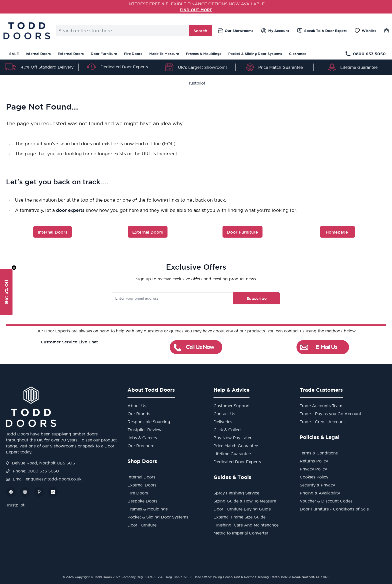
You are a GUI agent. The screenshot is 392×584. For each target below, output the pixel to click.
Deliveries (223, 422)
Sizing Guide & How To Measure (245, 501)
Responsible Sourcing (149, 422)
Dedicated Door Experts (124, 67)
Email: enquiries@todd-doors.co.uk (44, 479)
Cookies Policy (314, 477)
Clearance (298, 54)
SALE (14, 54)
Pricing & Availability (320, 493)
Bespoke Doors (142, 501)
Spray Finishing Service (236, 493)
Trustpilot (196, 83)
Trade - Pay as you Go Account (330, 414)
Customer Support (232, 406)
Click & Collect (228, 430)
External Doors (71, 54)
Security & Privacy (317, 485)
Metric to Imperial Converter (241, 533)
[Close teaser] (14, 268)
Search (200, 31)
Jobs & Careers (142, 438)
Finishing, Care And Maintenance (246, 525)
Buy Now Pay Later (232, 438)
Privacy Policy (313, 469)
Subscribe (249, 298)
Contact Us (224, 414)
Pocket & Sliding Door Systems (255, 54)
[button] (6, 292)
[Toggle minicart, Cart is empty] (386, 31)
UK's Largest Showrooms (203, 67)
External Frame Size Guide (239, 517)
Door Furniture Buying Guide (242, 509)
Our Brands (139, 414)
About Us (137, 406)
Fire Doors (133, 54)
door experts (70, 210)
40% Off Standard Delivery (47, 67)
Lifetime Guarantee (359, 67)
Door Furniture (104, 54)
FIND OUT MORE (196, 10)
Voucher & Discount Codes (326, 501)
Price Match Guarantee (280, 67)
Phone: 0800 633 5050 (32, 471)
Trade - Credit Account (322, 422)
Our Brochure (141, 446)
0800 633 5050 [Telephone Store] (365, 54)
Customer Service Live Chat (69, 342)
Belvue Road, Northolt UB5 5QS (40, 463)
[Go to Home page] (27, 31)
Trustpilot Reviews (145, 430)
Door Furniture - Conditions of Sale (334, 509)
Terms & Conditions (319, 453)
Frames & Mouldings (204, 54)
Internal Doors (38, 54)
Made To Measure (164, 54)
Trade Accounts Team (321, 406)
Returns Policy (314, 461)
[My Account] (275, 31)
